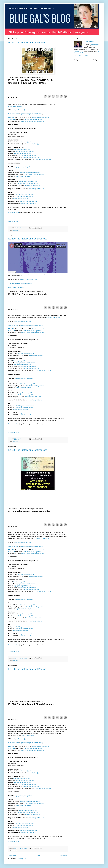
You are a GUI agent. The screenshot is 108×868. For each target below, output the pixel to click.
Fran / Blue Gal (90, 41)
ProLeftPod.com (17, 106)
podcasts (15, 230)
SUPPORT (12, 119)
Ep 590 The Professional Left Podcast (27, 239)
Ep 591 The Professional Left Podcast (27, 43)
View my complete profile (81, 55)
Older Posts (64, 856)
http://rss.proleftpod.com (29, 204)
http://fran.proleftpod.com (21, 198)
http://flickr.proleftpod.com (36, 189)
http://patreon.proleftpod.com (23, 153)
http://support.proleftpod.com (33, 119)
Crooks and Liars (94, 44)
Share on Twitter (49, 96)
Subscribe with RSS (57, 96)
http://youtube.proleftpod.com (24, 167)
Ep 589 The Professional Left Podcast (27, 450)
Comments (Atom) (21, 859)
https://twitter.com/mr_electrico (35, 175)
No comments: (24, 228)
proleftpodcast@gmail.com (23, 110)
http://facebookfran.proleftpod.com (28, 184)
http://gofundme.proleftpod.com (25, 152)
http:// (10, 106)
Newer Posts (12, 856)
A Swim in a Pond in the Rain (29, 280)
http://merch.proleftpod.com (36, 121)
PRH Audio (11, 274)
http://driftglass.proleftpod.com (25, 195)
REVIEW (11, 118)
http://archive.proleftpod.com (28, 202)
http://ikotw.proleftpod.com (33, 186)
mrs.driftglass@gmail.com (36, 144)
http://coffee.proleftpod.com (27, 155)
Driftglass (76, 51)
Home (38, 856)
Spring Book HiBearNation (16, 287)
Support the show (65, 96)
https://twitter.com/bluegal (24, 176)
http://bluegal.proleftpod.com (24, 196)
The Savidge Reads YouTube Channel (20, 283)
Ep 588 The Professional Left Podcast (27, 669)
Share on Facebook (45, 96)
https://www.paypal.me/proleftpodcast (31, 114)
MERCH (24, 121)
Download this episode (61, 96)
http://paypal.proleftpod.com (22, 150)
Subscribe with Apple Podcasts (53, 96)
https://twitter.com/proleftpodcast (30, 173)
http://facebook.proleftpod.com (28, 182)
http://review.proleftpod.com (41, 118)
